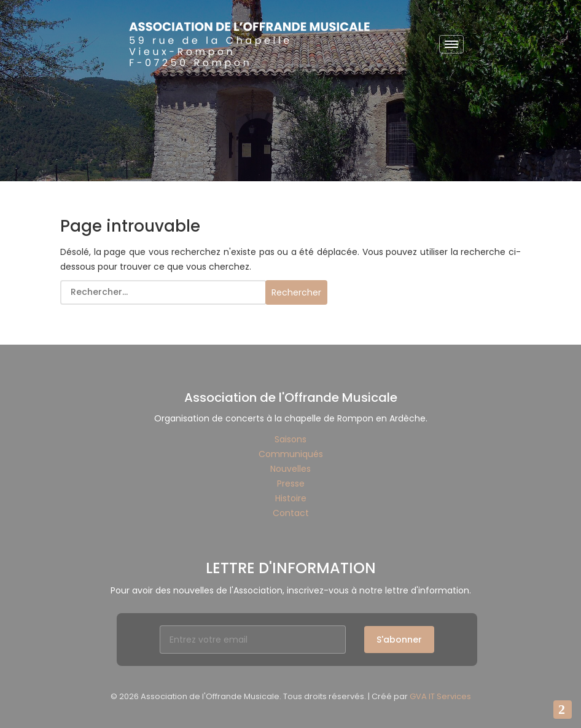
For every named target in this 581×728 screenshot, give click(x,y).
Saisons (290, 439)
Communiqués (291, 454)
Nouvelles (290, 469)
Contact (291, 513)
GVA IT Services (440, 696)
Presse (291, 483)
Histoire (291, 498)
